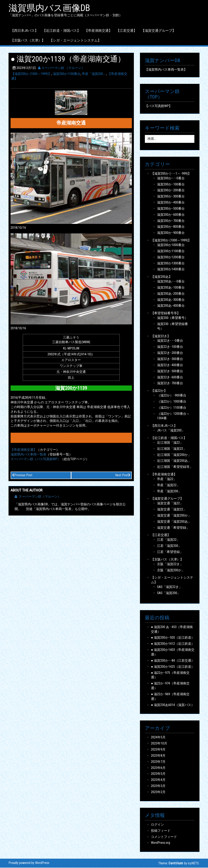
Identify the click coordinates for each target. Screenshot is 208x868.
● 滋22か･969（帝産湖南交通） (170, 697)
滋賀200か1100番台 (67, 74)
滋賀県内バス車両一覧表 (28, 455)
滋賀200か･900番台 (171, 233)
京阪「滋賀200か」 (171, 570)
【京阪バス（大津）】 (28, 40)
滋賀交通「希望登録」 (173, 528)
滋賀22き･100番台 (170, 347)
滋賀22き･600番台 (170, 377)
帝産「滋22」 (167, 479)
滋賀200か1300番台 (171, 263)
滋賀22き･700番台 (170, 384)
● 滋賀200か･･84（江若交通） (173, 661)
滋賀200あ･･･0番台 (171, 282)
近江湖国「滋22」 (170, 443)
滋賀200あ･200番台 (171, 294)
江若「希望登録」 (170, 552)
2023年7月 (158, 762)
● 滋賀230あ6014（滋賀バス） (173, 705)
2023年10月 (159, 744)
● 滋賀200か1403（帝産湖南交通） (173, 652)
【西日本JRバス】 (24, 31)
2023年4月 (158, 780)
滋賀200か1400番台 (171, 270)
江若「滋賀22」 (168, 540)
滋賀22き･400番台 (170, 365)
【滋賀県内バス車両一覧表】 (166, 70)
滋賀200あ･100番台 (171, 288)
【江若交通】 (127, 31)
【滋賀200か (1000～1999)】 (31, 74)
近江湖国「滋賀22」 (172, 449)
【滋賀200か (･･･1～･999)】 (171, 174)
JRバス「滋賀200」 (171, 431)
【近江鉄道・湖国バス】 (61, 31)
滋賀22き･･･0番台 (170, 341)
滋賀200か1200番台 (171, 257)
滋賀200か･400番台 (171, 203)
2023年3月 (158, 786)
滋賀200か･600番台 (171, 215)
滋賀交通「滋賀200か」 (174, 516)
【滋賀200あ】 (161, 277)
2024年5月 (158, 738)
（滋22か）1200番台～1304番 (173, 416)
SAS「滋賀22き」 (170, 587)
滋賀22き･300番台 (170, 359)
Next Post (123, 476)
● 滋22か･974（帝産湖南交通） (170, 686)
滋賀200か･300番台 (171, 197)
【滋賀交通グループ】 (158, 31)
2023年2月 (158, 792)
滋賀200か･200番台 (171, 191)
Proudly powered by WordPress (29, 863)
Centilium (176, 863)
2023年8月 (158, 756)
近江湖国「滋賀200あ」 (174, 461)
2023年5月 (158, 774)
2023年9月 (158, 750)
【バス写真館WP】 (158, 106)
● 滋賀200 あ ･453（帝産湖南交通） (172, 629)
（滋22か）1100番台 (172, 408)
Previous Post (22, 476)
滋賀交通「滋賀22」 (172, 510)
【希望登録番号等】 (166, 314)
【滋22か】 (159, 391)
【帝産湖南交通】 (98, 31)
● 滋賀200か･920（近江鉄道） (173, 638)
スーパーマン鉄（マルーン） (38, 497)
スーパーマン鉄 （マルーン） (61, 68)
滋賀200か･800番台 (171, 227)
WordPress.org (160, 843)
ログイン (157, 825)
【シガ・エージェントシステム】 (75, 40)
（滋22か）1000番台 (172, 402)
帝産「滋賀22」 (168, 485)
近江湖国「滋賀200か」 (174, 455)
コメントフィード (164, 837)
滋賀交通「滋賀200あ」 (174, 522)
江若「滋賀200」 (169, 546)
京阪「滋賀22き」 (170, 564)
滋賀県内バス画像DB (50, 8)
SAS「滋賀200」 (169, 593)
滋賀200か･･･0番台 (171, 178)
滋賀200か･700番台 (171, 221)
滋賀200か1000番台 (171, 245)
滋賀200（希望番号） (172, 318)
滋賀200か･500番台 (171, 209)
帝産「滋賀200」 (94, 74)
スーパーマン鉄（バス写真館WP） (36, 459)
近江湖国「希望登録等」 (175, 467)
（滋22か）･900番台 (172, 396)
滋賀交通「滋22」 (170, 504)
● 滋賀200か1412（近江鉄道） (173, 644)
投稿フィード (161, 831)
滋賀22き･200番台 (170, 353)
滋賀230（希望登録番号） (172, 326)
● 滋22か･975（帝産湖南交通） (170, 675)
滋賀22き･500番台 (170, 371)
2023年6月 (158, 768)
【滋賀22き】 (161, 336)
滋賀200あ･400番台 (171, 306)
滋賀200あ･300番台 (171, 300)
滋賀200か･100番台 (171, 184)
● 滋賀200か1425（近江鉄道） (173, 667)
